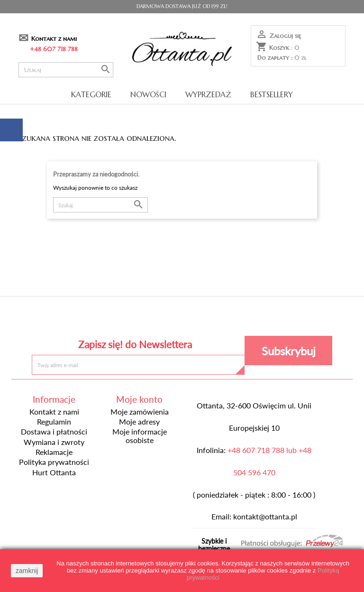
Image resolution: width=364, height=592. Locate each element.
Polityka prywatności (54, 462)
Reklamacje (54, 452)
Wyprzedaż (208, 94)
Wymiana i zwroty (54, 442)
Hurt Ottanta (54, 472)
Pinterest (182, 319)
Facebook (113, 319)
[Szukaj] (66, 70)
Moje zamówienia (140, 412)
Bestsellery (272, 94)
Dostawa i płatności (54, 432)
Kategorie (91, 94)
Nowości (148, 94)
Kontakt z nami (54, 39)
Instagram (251, 319)
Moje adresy (139, 422)
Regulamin (54, 422)
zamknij (27, 571)
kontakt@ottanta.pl (265, 517)
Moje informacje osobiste (140, 436)
